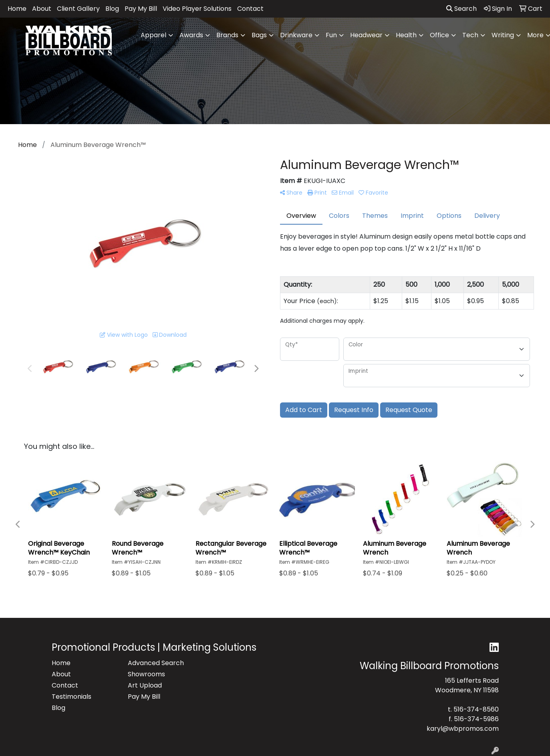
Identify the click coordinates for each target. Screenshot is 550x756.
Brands (227, 35)
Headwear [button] (366, 35)
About (42, 9)
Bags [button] (259, 35)
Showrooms (146, 674)
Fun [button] (331, 35)
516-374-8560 (476, 709)
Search (461, 9)
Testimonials (72, 697)
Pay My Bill (141, 9)
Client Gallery (78, 9)
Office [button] (439, 35)
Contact (250, 9)
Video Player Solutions (197, 9)
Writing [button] (503, 35)
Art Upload (145, 685)
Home (17, 9)
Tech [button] (470, 35)
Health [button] (406, 35)
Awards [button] (191, 35)
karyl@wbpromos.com (463, 729)
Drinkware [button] (296, 35)
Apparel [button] (153, 35)
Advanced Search (156, 663)
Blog (112, 9)
